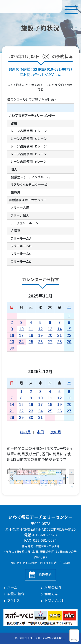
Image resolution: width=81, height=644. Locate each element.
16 (12, 335)
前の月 (25, 432)
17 (21, 335)
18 (31, 335)
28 (60, 342)
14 (60, 329)
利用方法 (51, 594)
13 (50, 329)
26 (41, 342)
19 (41, 335)
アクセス (14, 601)
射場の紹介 (53, 588)
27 (50, 342)
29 (69, 342)
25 (31, 342)
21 (60, 335)
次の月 (56, 432)
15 (69, 329)
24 (21, 342)
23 (12, 342)
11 (31, 329)
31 (41, 418)
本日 (41, 432)
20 (50, 335)
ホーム (12, 588)
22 (69, 335)
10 (21, 329)
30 (12, 348)
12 (41, 329)
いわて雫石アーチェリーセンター (31, 6)
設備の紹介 (16, 594)
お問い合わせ (55, 601)
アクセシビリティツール (74, 636)
